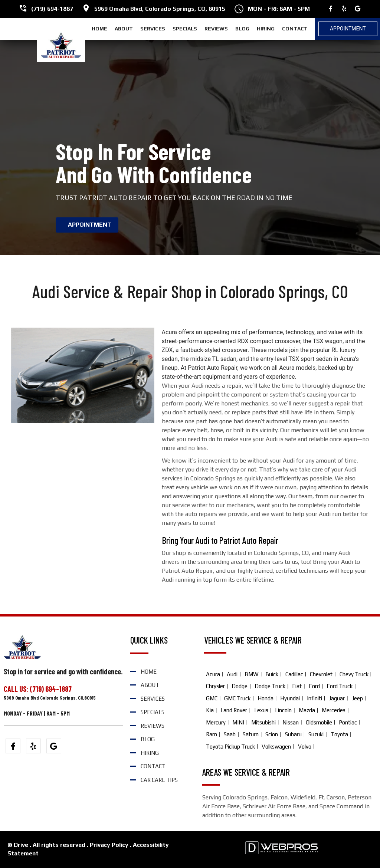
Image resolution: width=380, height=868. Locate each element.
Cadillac (294, 674)
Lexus (261, 710)
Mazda (307, 710)
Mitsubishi (263, 722)
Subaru (293, 734)
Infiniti (315, 698)
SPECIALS (185, 29)
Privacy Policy (109, 845)
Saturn (251, 734)
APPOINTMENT (90, 225)
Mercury (216, 722)
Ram (212, 734)
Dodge (240, 686)
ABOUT (124, 29)
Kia (210, 710)
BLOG (242, 29)
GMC (212, 698)
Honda (266, 698)
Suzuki (316, 734)
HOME (99, 29)
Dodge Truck (270, 686)
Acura (213, 674)
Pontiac (348, 722)
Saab (230, 734)
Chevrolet (321, 674)
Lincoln (283, 710)
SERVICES (153, 29)
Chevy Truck (354, 674)
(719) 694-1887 (52, 9)
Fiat (297, 686)
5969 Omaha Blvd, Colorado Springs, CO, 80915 (160, 9)
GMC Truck (237, 698)
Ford (314, 686)
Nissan (291, 722)
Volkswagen (276, 747)
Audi (232, 674)
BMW (252, 674)
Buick (272, 674)
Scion (272, 734)
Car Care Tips (159, 780)
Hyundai (290, 698)
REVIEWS (216, 29)
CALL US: (17, 689)
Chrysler (215, 686)
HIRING (266, 29)
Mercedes (334, 710)
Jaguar (337, 698)
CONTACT (295, 29)
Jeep (357, 698)
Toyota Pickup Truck (230, 747)
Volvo (305, 747)
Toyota (339, 734)
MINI (238, 722)
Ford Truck (340, 686)
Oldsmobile (319, 722)
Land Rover (234, 710)
